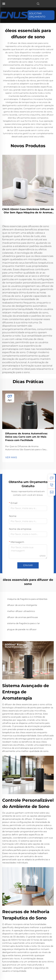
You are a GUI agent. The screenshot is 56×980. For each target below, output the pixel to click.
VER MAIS (11, 457)
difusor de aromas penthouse (22, 617)
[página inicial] (14, 15)
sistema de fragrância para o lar (24, 623)
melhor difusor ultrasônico (21, 611)
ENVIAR (28, 565)
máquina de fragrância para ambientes (27, 599)
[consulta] (52, 478)
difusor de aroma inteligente (22, 605)
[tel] (52, 485)
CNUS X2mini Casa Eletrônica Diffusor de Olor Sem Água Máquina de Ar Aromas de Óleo (28, 211)
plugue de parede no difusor (22, 629)
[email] (52, 492)
